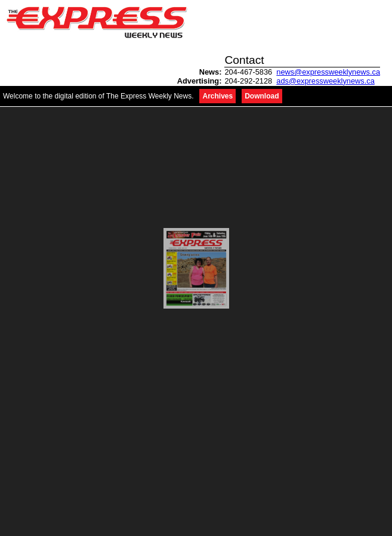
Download (262, 96)
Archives (217, 96)
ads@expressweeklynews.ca (325, 81)
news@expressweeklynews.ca (328, 72)
